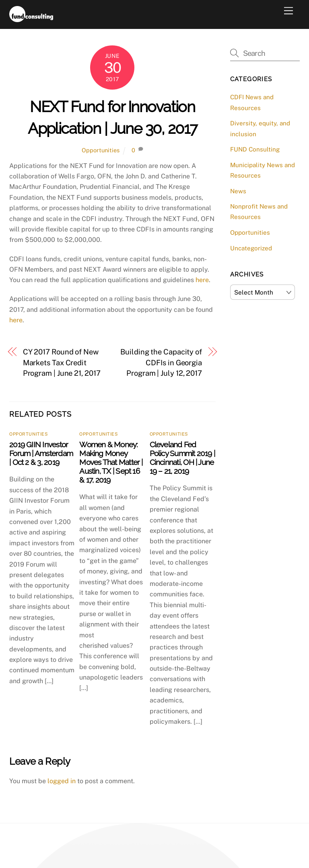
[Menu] (288, 11)
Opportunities (101, 150)
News (238, 191)
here (202, 280)
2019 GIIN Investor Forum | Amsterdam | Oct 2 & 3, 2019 (41, 453)
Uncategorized (251, 248)
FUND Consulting (255, 149)
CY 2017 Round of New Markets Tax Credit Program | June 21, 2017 (62, 362)
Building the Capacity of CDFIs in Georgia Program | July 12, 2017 (161, 362)
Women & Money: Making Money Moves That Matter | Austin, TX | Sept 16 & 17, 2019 (111, 462)
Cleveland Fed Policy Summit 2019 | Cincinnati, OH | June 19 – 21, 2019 (182, 458)
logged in (62, 781)
